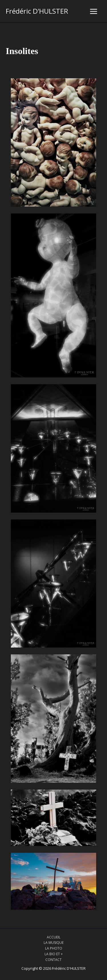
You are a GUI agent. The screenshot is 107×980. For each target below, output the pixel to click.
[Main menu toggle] (94, 11)
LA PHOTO (54, 948)
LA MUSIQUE (54, 943)
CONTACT (53, 960)
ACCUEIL (54, 937)
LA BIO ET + (54, 954)
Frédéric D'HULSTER (37, 11)
